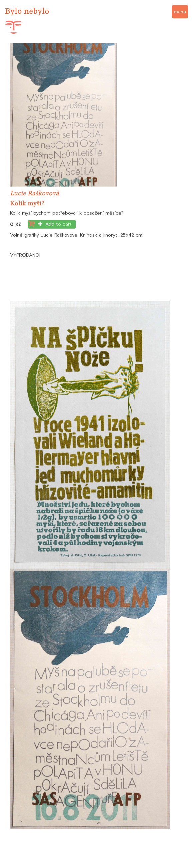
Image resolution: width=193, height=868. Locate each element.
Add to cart (55, 224)
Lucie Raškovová (34, 193)
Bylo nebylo (27, 11)
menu (180, 12)
